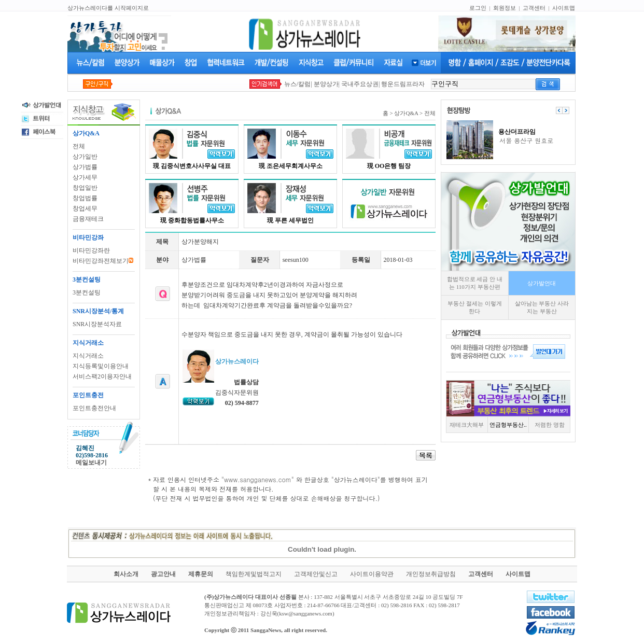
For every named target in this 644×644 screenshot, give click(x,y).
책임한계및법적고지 (254, 574)
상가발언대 (542, 283)
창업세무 (85, 208)
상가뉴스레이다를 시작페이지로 (108, 8)
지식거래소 (88, 356)
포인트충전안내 (94, 408)
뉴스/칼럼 (297, 84)
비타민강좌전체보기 (103, 261)
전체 (79, 146)
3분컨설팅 (87, 292)
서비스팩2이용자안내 (102, 376)
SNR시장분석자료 (97, 324)
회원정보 (505, 8)
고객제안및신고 (316, 574)
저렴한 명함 (550, 425)
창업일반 (85, 188)
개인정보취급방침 (431, 574)
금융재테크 (88, 219)
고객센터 (534, 8)
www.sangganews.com (258, 479)
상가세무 (85, 177)
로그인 (478, 8)
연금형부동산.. (508, 425)
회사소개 (126, 574)
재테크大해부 (467, 425)
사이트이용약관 (372, 574)
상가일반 (85, 157)
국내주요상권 (360, 84)
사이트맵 (564, 8)
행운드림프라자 (403, 84)
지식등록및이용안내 (101, 366)
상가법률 (85, 167)
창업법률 (85, 198)
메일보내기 (91, 463)
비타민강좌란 (91, 250)
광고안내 (163, 574)
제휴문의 (201, 574)
